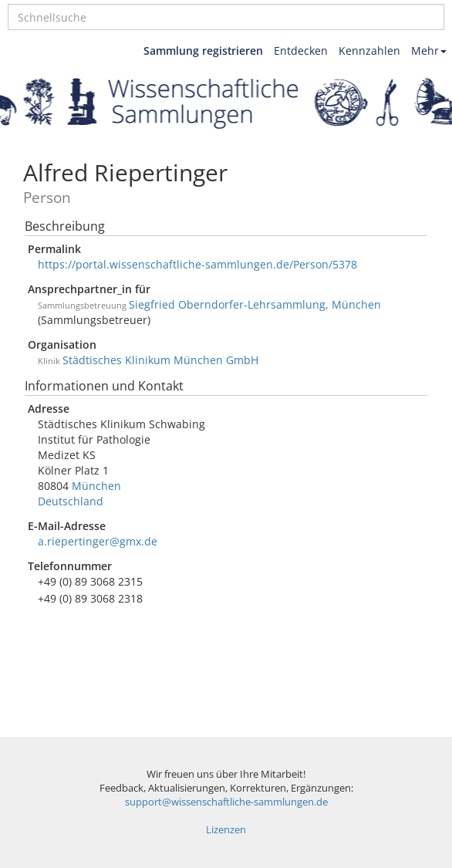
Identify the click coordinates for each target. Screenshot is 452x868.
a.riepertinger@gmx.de (98, 541)
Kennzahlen (369, 51)
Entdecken (301, 51)
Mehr (429, 51)
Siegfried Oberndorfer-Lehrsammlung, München (255, 304)
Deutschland (71, 501)
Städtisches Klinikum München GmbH (160, 360)
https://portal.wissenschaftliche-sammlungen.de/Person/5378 (197, 264)
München (96, 486)
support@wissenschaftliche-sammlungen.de (226, 802)
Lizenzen (226, 830)
